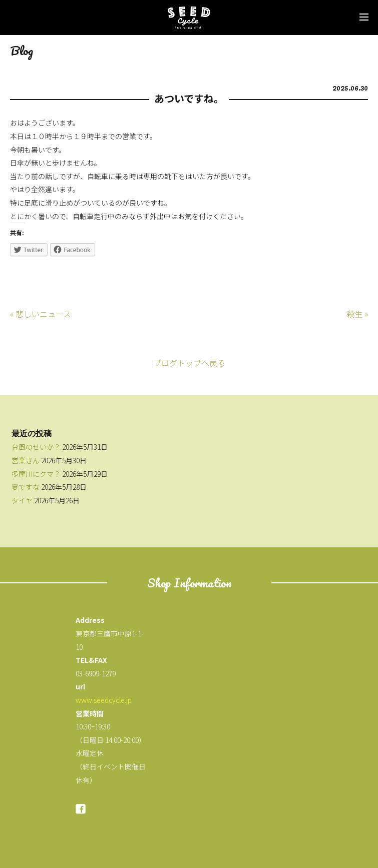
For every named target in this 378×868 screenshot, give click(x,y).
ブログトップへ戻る (189, 363)
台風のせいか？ (36, 447)
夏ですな (26, 487)
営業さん (26, 460)
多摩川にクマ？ (36, 474)
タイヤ (22, 500)
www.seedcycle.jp (104, 700)
